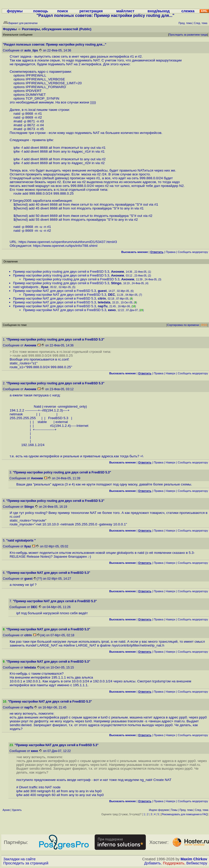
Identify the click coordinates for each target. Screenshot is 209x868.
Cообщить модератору (193, 252)
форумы (15, 11)
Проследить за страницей (26, 863)
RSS (204, 325)
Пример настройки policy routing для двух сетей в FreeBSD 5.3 (61, 272)
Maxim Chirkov (194, 859)
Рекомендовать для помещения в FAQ (185, 814)
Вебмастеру (197, 863)
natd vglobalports (26, 287)
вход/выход (159, 11)
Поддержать (174, 863)
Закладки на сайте (19, 859)
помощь (41, 11)
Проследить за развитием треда (188, 35)
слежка (188, 11)
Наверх (171, 373)
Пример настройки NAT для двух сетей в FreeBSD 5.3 (54, 291)
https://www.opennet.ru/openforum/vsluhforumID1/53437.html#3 (68, 242)
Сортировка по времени (183, 325)
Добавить (153, 863)
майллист (125, 11)
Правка (171, 252)
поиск (62, 11)
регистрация (91, 11)
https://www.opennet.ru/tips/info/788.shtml (65, 246)
